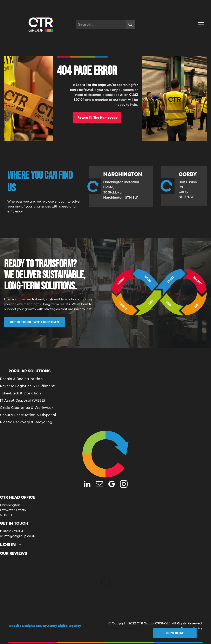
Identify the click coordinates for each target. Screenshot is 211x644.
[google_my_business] (112, 485)
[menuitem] (12, 544)
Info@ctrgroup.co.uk (19, 536)
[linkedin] (87, 485)
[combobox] (101, 25)
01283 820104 (13, 531)
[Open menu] (201, 25)
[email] (99, 485)
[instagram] (124, 485)
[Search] (131, 25)
